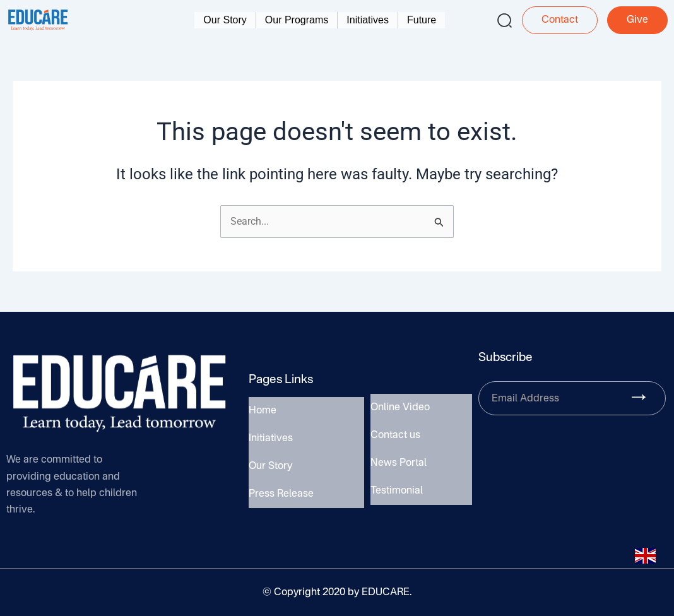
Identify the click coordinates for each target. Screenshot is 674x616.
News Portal (399, 462)
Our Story (225, 20)
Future (422, 20)
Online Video (400, 412)
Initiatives (368, 20)
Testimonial (397, 487)
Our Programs (297, 20)
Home (263, 415)
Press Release (281, 490)
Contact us (395, 437)
